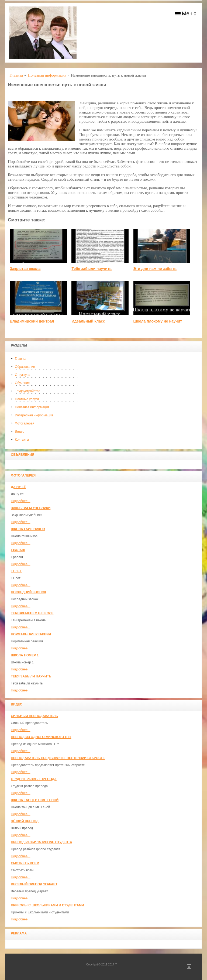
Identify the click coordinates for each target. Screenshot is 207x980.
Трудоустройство (27, 391)
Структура (23, 375)
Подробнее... (20, 501)
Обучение (22, 383)
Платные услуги (27, 399)
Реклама (19, 933)
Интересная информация (34, 415)
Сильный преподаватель (34, 716)
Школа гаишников (28, 529)
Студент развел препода (34, 779)
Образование (25, 367)
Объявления (23, 455)
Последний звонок (28, 592)
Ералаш (18, 550)
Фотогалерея (25, 423)
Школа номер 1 (25, 655)
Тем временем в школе (32, 613)
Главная (21, 359)
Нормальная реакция (31, 634)
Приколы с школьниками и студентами (47, 905)
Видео (20, 431)
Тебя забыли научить (31, 676)
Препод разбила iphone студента (41, 842)
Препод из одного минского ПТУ (41, 737)
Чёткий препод (25, 821)
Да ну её (18, 487)
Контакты (22, 440)
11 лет (16, 571)
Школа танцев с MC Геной (35, 800)
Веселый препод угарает (34, 884)
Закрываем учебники (31, 508)
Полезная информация (32, 407)
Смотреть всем (25, 863)
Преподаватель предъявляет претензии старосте (58, 758)
